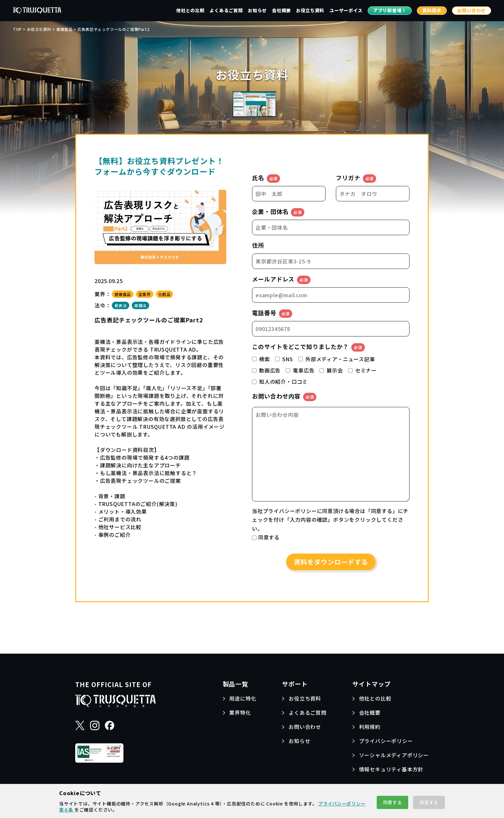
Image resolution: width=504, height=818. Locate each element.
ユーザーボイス (346, 10)
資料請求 (432, 10)
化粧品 (165, 294)
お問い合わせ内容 (284, 396)
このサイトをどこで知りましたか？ (308, 347)
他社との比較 (190, 10)
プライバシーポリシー (290, 511)
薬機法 (140, 305)
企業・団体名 (278, 212)
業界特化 (240, 712)
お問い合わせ (472, 10)
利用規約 (370, 727)
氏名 (266, 178)
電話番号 (272, 313)
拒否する (429, 802)
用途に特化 (243, 698)
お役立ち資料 (310, 10)
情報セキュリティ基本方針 (391, 769)
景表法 (121, 305)
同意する (393, 802)
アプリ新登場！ (390, 10)
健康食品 (122, 294)
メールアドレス (281, 279)
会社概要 (281, 10)
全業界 (145, 294)
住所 (258, 245)
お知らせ (257, 10)
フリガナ (356, 178)
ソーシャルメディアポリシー (394, 755)
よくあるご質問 (226, 10)
